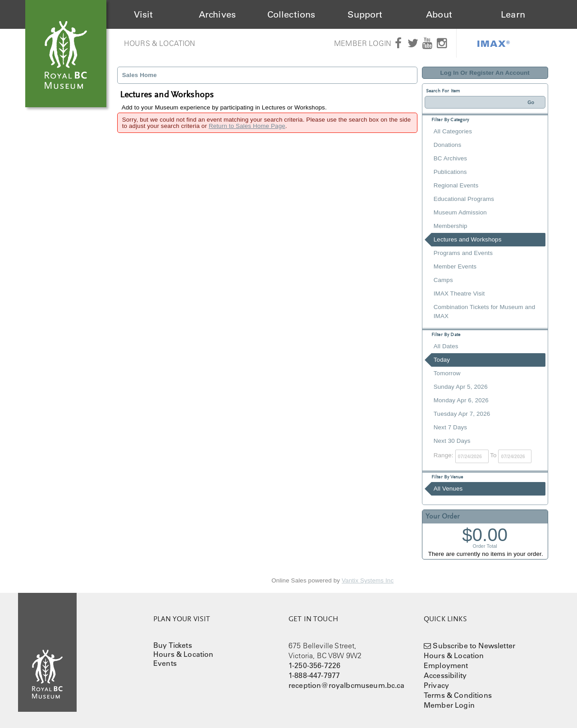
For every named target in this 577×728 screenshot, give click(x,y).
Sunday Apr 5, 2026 (461, 387)
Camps (443, 280)
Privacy (436, 685)
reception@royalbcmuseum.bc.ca (347, 685)
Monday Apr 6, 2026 (461, 400)
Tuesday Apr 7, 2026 (462, 414)
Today (442, 360)
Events (165, 663)
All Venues (448, 489)
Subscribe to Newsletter (474, 646)
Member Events (455, 266)
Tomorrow (447, 373)
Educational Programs (464, 199)
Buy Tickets (173, 645)
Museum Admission (460, 212)
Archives (217, 14)
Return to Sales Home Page (247, 126)
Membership (451, 226)
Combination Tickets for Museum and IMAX (484, 312)
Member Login (363, 43)
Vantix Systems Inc (368, 580)
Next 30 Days (452, 441)
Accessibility (445, 675)
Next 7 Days (450, 427)
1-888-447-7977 (314, 675)
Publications (450, 172)
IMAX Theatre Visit (459, 293)
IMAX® (494, 43)
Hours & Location (160, 43)
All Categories (453, 131)
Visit (144, 14)
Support (365, 14)
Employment (446, 665)
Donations (447, 145)
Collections (291, 14)
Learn (513, 14)
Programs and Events (463, 253)
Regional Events (456, 185)
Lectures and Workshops (468, 239)
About (439, 14)
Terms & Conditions (458, 695)
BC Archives (450, 158)
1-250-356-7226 (314, 665)
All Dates (446, 346)
